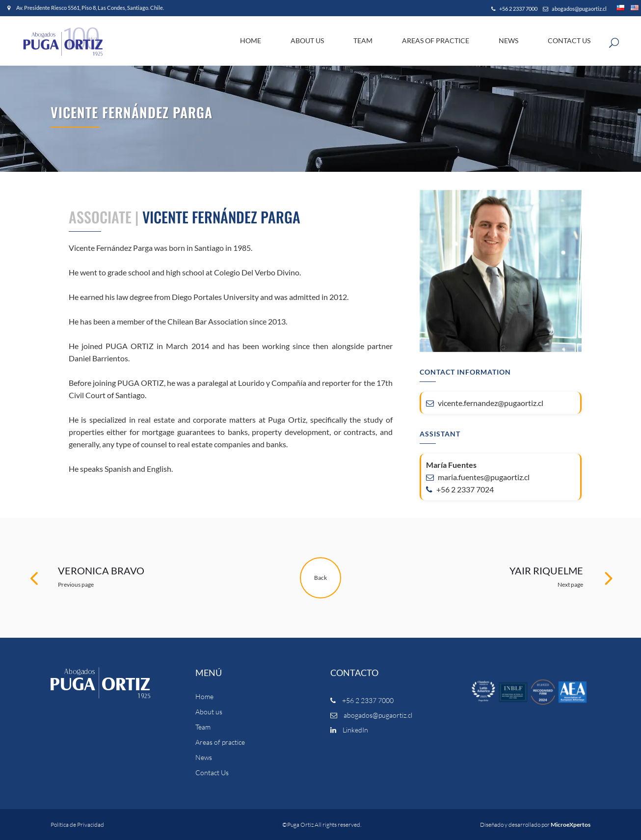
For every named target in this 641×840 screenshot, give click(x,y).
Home (204, 697)
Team (203, 727)
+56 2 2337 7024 (460, 489)
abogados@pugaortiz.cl (575, 9)
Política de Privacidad (77, 825)
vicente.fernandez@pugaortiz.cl (485, 403)
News (204, 758)
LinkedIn (349, 730)
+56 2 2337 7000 (514, 9)
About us (209, 712)
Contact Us (212, 773)
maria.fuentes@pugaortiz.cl (478, 477)
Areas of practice (220, 742)
